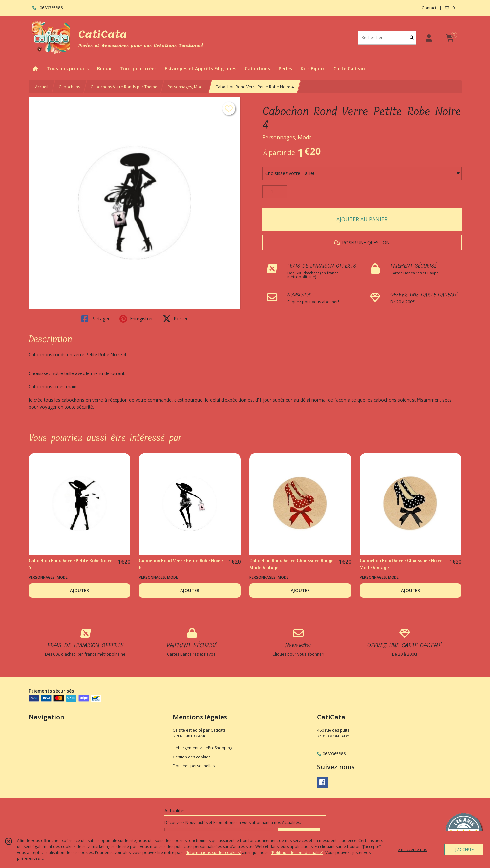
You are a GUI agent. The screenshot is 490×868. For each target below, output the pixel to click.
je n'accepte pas (412, 849)
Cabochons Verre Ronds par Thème (124, 87)
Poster (175, 319)
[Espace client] (429, 38)
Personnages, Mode (186, 87)
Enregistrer (136, 319)
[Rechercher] (412, 38)
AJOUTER (79, 590)
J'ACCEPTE (464, 849)
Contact (429, 8)
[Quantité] (275, 192)
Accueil (42, 87)
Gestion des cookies (192, 757)
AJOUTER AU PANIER (362, 219)
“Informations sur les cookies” (213, 852)
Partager (96, 319)
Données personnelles (194, 766)
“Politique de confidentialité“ (297, 852)
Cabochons (69, 87)
